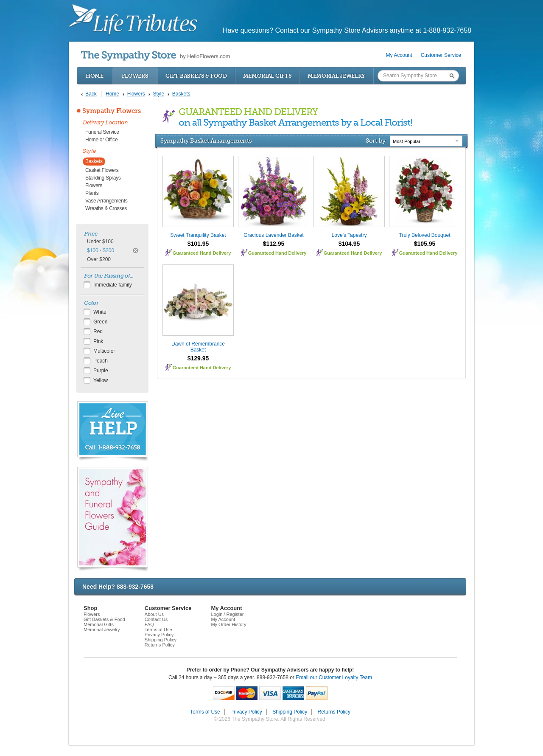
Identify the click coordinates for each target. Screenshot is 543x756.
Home (95, 76)
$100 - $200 (101, 250)
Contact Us (156, 619)
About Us (154, 614)
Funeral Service (102, 132)
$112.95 (274, 244)
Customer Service (441, 55)
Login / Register (227, 614)
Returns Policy (160, 645)
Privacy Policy (159, 635)
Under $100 (100, 242)
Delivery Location (105, 122)
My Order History (228, 624)
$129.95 (198, 358)
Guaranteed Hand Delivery (202, 253)
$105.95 (425, 244)
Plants (92, 193)
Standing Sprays (103, 178)
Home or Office (101, 140)
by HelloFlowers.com (155, 56)
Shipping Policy (161, 640)
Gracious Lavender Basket (273, 235)
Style (89, 151)
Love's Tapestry (349, 235)
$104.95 (349, 244)
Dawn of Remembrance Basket (198, 347)
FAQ (149, 624)
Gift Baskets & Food (196, 76)
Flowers (135, 76)
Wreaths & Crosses (106, 208)
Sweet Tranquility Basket (198, 235)
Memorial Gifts (267, 76)
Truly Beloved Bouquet (425, 235)
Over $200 (99, 259)
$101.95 (198, 244)
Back (91, 94)
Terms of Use (158, 630)
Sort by (376, 141)
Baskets (94, 161)
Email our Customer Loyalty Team (334, 677)
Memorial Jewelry (336, 76)
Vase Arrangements (106, 201)
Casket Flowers (102, 170)
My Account (399, 55)
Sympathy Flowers (112, 111)
